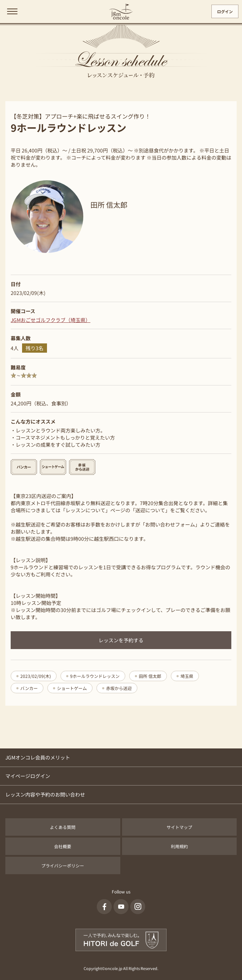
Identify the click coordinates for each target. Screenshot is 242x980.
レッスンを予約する (121, 640)
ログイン (225, 11)
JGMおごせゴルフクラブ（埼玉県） (51, 320)
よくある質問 (63, 827)
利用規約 (179, 846)
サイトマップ (179, 827)
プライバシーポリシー (63, 865)
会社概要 (63, 846)
